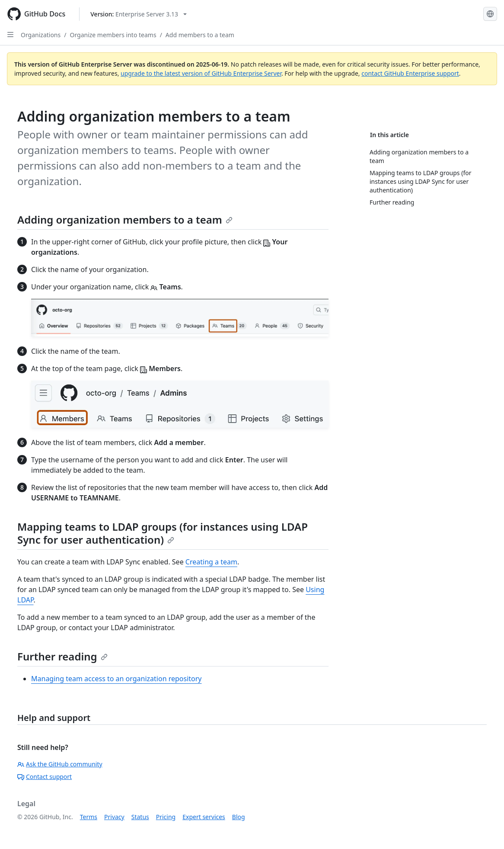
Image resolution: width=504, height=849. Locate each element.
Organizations (41, 35)
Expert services (204, 817)
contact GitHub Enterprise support (410, 73)
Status (140, 817)
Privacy (114, 817)
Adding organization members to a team (125, 219)
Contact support (45, 777)
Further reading (62, 656)
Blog (239, 817)
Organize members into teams (113, 35)
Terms (89, 817)
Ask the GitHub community (60, 764)
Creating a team (211, 562)
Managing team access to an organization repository (116, 679)
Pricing (166, 817)
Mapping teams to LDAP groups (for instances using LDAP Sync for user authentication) (163, 533)
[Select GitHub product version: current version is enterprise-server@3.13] (139, 14)
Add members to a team (200, 35)
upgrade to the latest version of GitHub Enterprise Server (201, 73)
